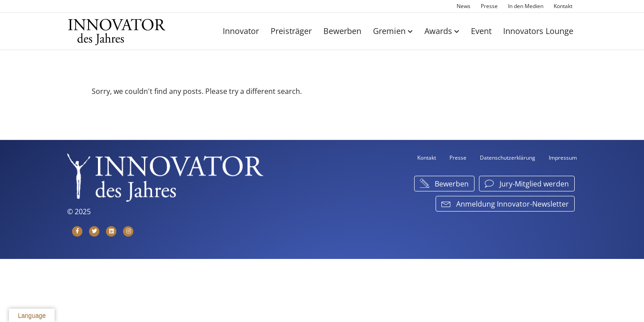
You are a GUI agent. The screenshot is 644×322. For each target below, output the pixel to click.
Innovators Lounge (538, 31)
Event (481, 31)
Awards (438, 31)
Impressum (563, 158)
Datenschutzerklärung (508, 158)
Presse (489, 6)
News (464, 6)
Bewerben (342, 31)
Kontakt (563, 6)
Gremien (389, 31)
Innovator (241, 31)
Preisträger (291, 31)
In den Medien (526, 6)
